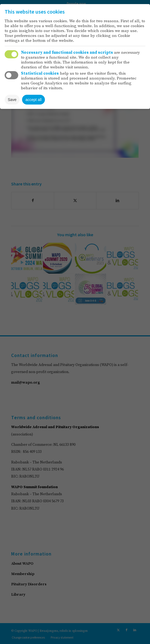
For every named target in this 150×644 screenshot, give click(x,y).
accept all (33, 100)
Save (12, 100)
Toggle (11, 54)
